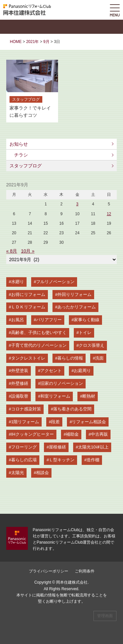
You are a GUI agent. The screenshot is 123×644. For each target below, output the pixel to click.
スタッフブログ (26, 166)
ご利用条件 (85, 571)
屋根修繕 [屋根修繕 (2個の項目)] (57, 447)
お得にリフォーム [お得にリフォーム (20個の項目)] (28, 294)
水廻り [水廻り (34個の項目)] (18, 282)
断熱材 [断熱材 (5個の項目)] (89, 396)
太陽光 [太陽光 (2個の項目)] (18, 473)
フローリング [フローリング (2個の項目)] (24, 447)
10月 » (28, 251)
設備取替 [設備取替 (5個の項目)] (20, 396)
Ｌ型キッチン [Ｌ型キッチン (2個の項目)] (62, 460)
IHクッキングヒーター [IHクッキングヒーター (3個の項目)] (32, 434)
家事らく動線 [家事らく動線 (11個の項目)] (87, 320)
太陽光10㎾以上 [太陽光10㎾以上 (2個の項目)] (93, 447)
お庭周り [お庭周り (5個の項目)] (82, 371)
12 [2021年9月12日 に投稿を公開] (109, 214)
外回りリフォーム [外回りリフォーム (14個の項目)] (74, 294)
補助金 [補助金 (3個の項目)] (72, 434)
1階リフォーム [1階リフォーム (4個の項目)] (25, 422)
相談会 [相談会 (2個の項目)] (42, 473)
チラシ (21, 155)
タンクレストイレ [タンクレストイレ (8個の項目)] (28, 358)
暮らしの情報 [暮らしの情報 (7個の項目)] (70, 358)
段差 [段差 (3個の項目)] (55, 422)
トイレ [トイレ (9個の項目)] (85, 332)
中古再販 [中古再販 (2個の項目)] (99, 434)
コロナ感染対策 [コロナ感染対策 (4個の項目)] (26, 409)
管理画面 (105, 616)
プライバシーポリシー (49, 571)
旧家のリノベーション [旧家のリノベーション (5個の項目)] (62, 383)
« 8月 (12, 251)
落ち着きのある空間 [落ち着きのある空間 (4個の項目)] (72, 409)
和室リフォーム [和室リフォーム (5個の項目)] (55, 396)
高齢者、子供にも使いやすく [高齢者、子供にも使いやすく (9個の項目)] (39, 332)
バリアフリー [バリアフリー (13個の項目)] (49, 320)
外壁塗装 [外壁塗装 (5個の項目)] (20, 371)
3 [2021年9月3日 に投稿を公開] (77, 204)
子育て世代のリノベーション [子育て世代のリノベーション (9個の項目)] (39, 345)
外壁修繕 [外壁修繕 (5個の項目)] (20, 383)
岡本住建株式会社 (72, 582)
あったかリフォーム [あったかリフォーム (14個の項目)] (77, 307)
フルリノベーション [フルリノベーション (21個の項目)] (55, 282)
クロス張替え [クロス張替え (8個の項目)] (92, 345)
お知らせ (19, 144)
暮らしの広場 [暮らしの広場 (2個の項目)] (24, 460)
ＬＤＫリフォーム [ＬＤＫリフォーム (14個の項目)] (28, 307)
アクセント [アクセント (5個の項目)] (51, 371)
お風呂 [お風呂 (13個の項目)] (18, 320)
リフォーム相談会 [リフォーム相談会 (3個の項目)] (89, 422)
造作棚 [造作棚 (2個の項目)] (93, 460)
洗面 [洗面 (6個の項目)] (99, 358)
